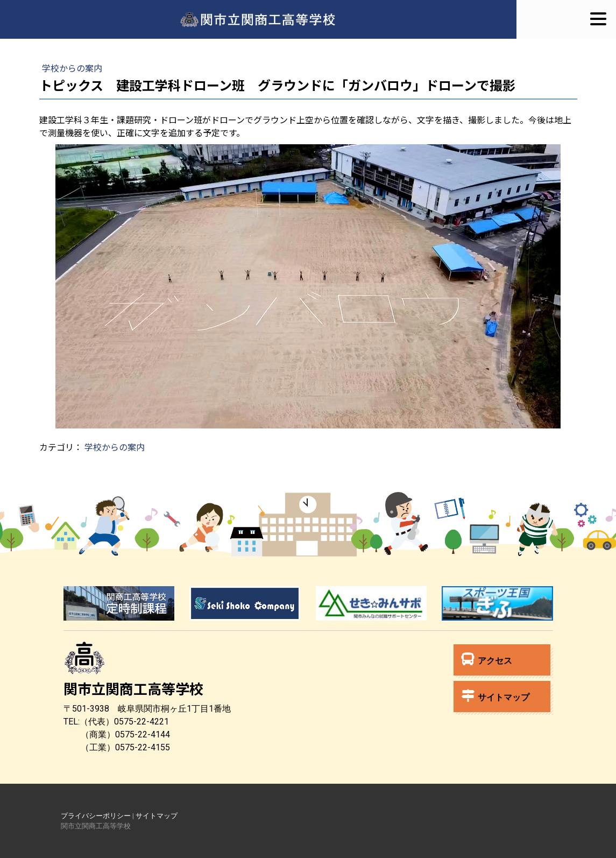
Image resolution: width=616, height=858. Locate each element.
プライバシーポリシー (96, 816)
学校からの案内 (72, 68)
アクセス (487, 659)
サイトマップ (495, 696)
